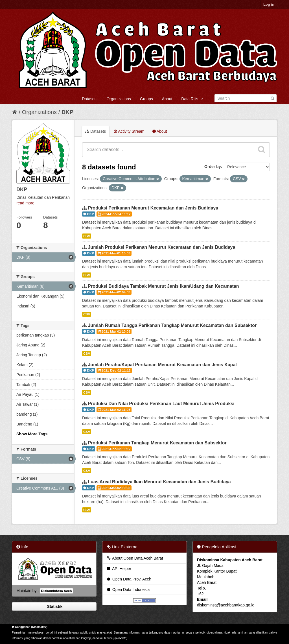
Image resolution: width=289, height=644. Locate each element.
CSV (87, 236)
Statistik (54, 606)
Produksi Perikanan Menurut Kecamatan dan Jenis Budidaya (153, 208)
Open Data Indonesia (128, 590)
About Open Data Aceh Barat (135, 558)
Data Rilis (192, 99)
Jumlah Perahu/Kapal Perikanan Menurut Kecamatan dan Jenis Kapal (162, 365)
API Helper (119, 569)
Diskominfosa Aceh (56, 591)
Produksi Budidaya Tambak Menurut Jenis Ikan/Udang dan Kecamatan (163, 286)
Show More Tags (32, 434)
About (167, 99)
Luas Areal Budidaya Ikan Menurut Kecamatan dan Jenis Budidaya (159, 482)
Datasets (90, 99)
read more (25, 203)
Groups (146, 99)
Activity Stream (129, 131)
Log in (269, 4)
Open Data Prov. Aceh (129, 579)
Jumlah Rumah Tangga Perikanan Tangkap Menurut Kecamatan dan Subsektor (172, 325)
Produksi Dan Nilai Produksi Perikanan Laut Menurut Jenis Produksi (161, 404)
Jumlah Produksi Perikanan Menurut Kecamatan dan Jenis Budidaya (161, 247)
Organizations (119, 99)
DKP (67, 112)
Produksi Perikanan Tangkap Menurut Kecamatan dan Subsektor (157, 443)
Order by (213, 167)
